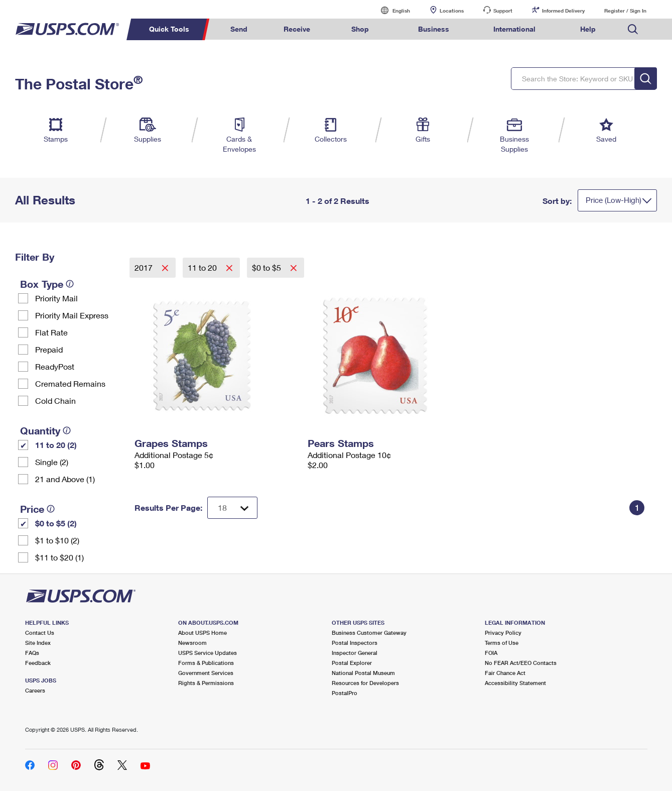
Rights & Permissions (206, 683)
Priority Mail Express (72, 315)
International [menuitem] (514, 29)
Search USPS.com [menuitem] (633, 29)
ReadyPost (55, 366)
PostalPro (345, 693)
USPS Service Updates (208, 653)
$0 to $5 (267, 267)
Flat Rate (51, 332)
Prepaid (49, 349)
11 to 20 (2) (56, 445)
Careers (35, 690)
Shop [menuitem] (360, 29)
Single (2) (52, 462)
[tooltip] (70, 284)
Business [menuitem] (434, 29)
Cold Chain (55, 401)
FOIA (491, 653)
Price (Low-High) (614, 200)
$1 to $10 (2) (57, 540)
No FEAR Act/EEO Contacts (521, 663)
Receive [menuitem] (297, 29)
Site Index (38, 643)
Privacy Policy (503, 633)
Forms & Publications (206, 663)
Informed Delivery (563, 11)
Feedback (38, 663)
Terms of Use (502, 643)
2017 (145, 267)
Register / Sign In (625, 11)
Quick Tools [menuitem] (169, 29)
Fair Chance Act (505, 673)
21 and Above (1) (65, 479)
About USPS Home (203, 633)
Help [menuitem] (588, 29)
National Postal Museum (363, 673)
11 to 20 (203, 267)
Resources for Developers (365, 683)
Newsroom (192, 643)
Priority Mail (56, 298)
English (391, 10)
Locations (452, 11)
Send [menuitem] (239, 29)
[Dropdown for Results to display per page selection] (232, 508)
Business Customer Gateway (369, 633)
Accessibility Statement (515, 683)
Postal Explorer (352, 663)
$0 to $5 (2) (56, 523)
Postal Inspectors (355, 643)
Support (503, 11)
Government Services (206, 673)
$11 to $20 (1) (59, 557)
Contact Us (40, 633)
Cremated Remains (70, 383)
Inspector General (355, 653)
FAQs (32, 653)
